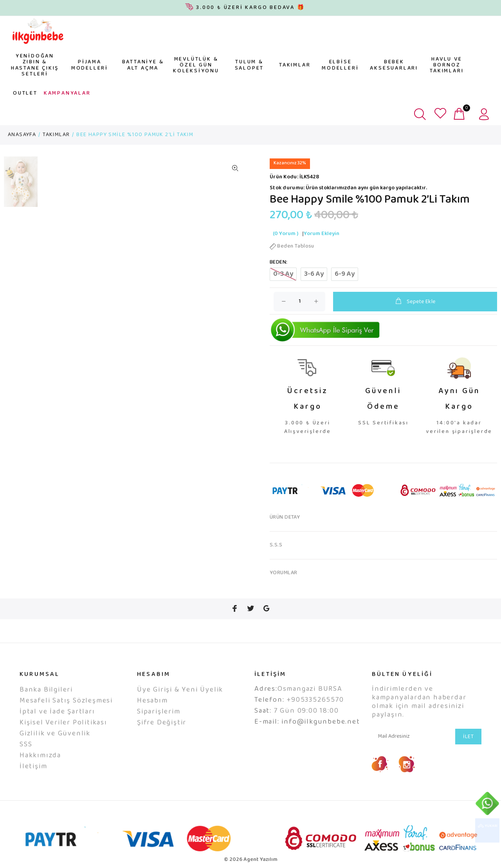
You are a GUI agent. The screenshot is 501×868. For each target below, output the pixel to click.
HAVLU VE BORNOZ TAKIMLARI (447, 66)
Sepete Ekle (415, 302)
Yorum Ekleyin (322, 234)
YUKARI (487, 830)
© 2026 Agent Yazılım (251, 860)
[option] (21, 186)
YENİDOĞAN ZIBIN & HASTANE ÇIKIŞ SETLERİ (35, 65)
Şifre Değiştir (162, 723)
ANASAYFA (22, 135)
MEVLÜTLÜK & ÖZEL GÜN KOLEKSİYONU (196, 66)
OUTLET (25, 93)
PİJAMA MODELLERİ (90, 65)
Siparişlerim (159, 712)
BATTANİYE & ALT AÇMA (143, 65)
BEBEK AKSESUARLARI (394, 65)
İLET (468, 737)
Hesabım (152, 701)
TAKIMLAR (295, 65)
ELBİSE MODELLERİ (340, 65)
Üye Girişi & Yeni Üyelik (180, 690)
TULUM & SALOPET (250, 65)
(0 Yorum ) (286, 234)
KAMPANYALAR (67, 93)
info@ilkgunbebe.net (321, 722)
